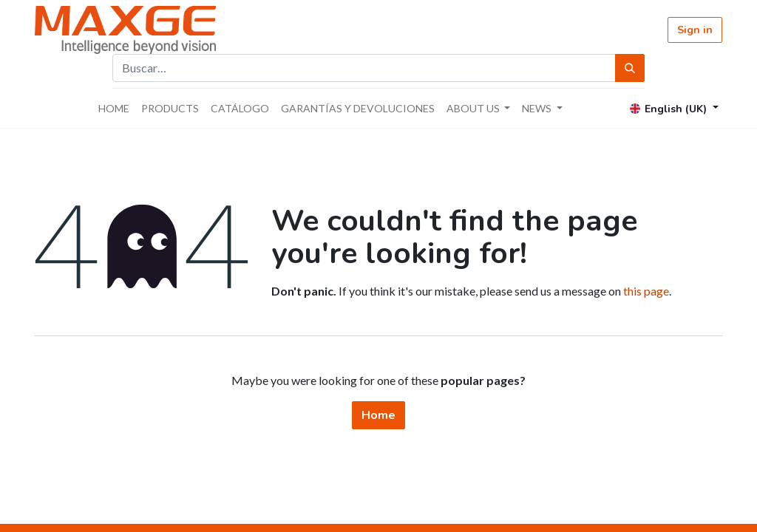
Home (378, 415)
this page (646, 291)
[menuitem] (114, 108)
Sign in (695, 30)
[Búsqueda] (630, 68)
